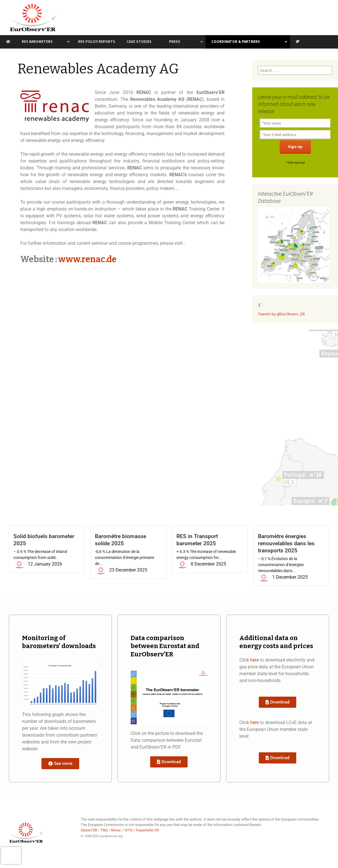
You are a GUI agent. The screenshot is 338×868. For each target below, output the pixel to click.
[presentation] (11, 855)
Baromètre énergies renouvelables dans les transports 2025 (286, 543)
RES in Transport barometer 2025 (197, 540)
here (255, 660)
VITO (129, 830)
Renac (116, 830)
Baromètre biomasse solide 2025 (121, 540)
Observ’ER (89, 830)
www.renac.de (87, 259)
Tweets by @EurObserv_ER (281, 314)
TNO (104, 830)
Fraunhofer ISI (147, 830)
